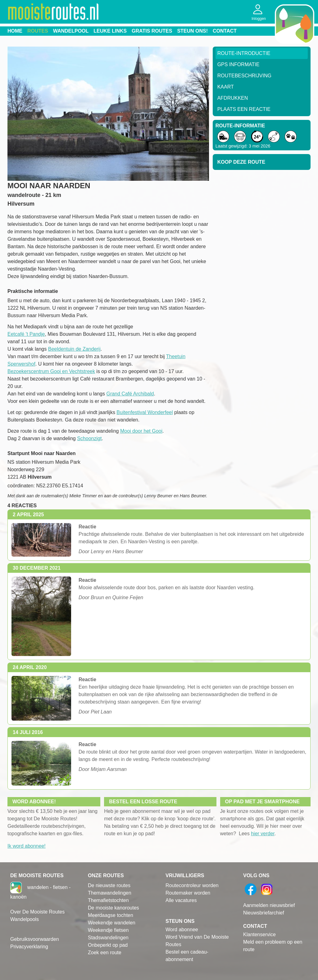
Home (15, 31)
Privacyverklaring (29, 947)
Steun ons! (192, 31)
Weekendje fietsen (108, 930)
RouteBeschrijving (244, 76)
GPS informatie (238, 64)
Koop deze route (241, 162)
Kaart (226, 87)
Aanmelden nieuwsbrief (269, 905)
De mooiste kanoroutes (114, 908)
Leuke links (110, 31)
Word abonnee (182, 930)
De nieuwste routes (109, 885)
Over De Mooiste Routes (37, 912)
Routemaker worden (188, 893)
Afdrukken (233, 98)
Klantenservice (259, 934)
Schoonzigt (89, 438)
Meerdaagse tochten (111, 915)
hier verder (263, 834)
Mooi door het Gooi (141, 431)
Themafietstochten (108, 900)
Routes (38, 31)
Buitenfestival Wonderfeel (145, 412)
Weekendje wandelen (112, 923)
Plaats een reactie (244, 109)
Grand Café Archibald (130, 394)
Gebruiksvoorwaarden (35, 939)
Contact (225, 31)
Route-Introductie (244, 53)
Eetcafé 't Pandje (26, 334)
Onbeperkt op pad (108, 945)
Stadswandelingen (108, 938)
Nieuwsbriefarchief (264, 913)
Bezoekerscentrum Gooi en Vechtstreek (51, 371)
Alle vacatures (181, 900)
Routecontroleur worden (192, 885)
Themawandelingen (110, 893)
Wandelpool (71, 31)
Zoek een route (105, 953)
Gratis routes (152, 31)
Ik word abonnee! (27, 846)
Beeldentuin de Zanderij (74, 349)
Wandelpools (25, 919)
